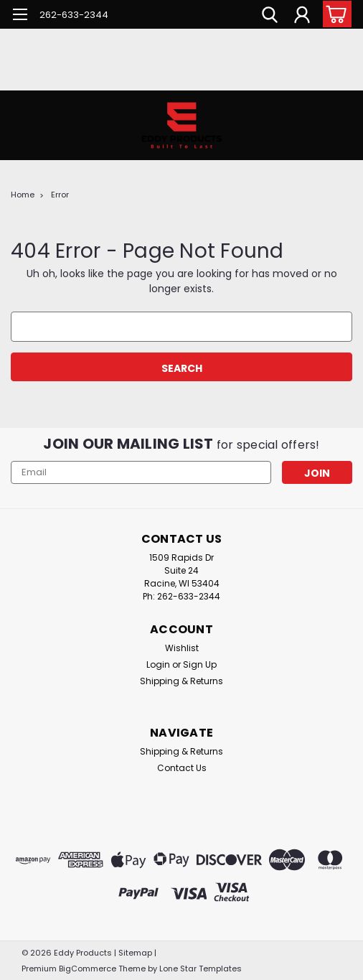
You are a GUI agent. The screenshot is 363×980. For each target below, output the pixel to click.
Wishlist (182, 648)
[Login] (302, 17)
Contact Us (182, 768)
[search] (270, 17)
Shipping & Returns (181, 681)
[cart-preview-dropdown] (334, 14)
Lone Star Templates (201, 969)
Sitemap (135, 953)
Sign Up (200, 664)
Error (60, 195)
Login (158, 664)
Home (23, 195)
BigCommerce (88, 969)
